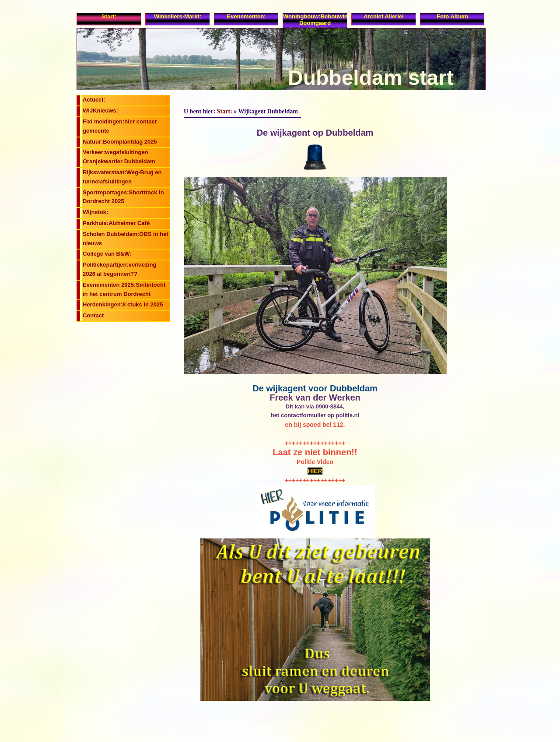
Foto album (452, 16)
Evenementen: (247, 16)
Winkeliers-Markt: (178, 16)
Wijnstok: (95, 212)
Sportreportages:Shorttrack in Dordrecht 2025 (123, 197)
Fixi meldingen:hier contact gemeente (120, 126)
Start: (109, 16)
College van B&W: (107, 254)
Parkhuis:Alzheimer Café (116, 223)
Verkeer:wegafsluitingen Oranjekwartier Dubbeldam (119, 157)
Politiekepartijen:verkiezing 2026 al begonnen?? (119, 269)
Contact (93, 315)
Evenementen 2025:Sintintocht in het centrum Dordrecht (124, 289)
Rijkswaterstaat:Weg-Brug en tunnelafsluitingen (122, 177)
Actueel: (94, 100)
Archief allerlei (383, 16)
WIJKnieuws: (100, 111)
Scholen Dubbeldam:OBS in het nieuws (126, 239)
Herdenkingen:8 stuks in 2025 (123, 304)
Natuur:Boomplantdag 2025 (120, 142)
